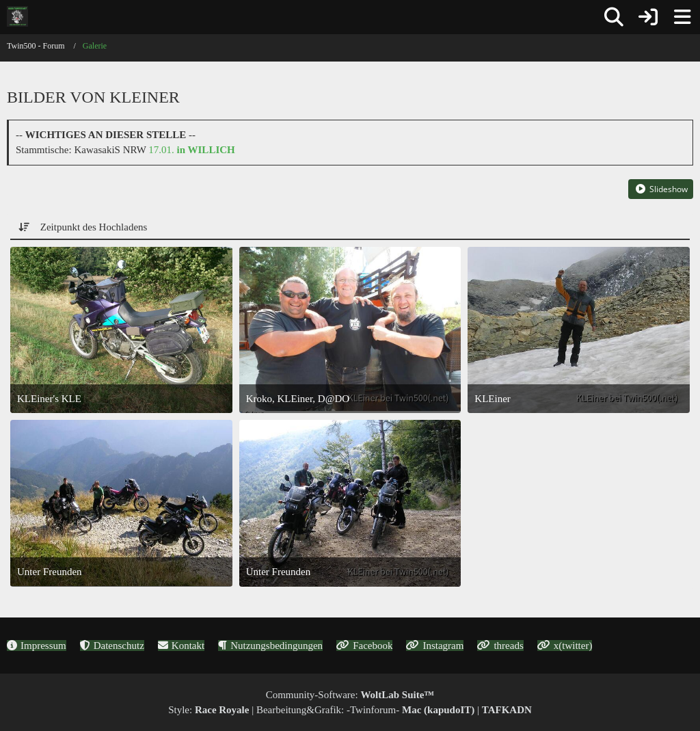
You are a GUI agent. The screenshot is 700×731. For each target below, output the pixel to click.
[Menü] (682, 17)
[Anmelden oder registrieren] (648, 17)
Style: (208, 710)
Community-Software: (350, 695)
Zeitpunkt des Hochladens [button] (94, 227)
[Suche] (614, 17)
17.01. (191, 150)
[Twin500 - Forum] (17, 16)
